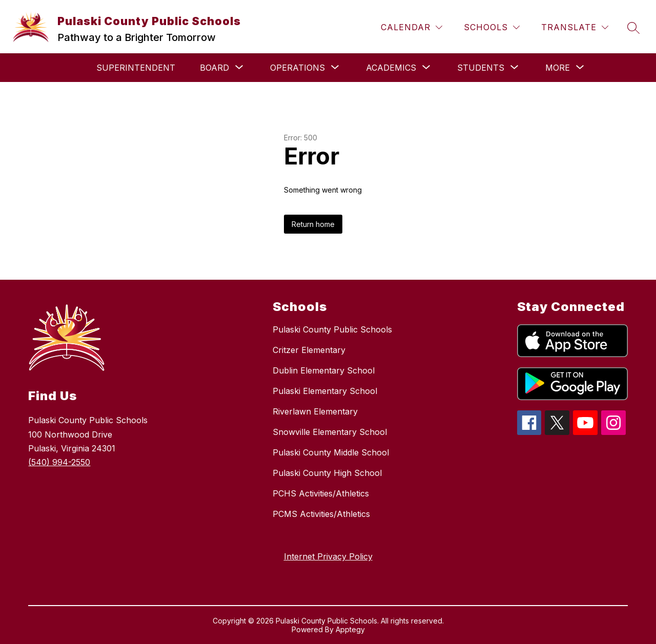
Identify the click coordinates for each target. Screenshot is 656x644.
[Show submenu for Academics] (391, 68)
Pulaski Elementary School (325, 391)
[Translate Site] (575, 27)
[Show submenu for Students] (481, 68)
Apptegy (350, 629)
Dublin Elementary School (324, 370)
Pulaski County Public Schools (332, 329)
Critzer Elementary (309, 350)
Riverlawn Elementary (315, 411)
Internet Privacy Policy (328, 556)
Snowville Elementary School (330, 432)
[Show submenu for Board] (214, 68)
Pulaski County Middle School (331, 452)
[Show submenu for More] (558, 68)
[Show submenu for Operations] (298, 68)
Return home (313, 224)
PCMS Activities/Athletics (321, 514)
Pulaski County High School (327, 473)
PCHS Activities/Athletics (321, 493)
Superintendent (136, 68)
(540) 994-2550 (59, 462)
